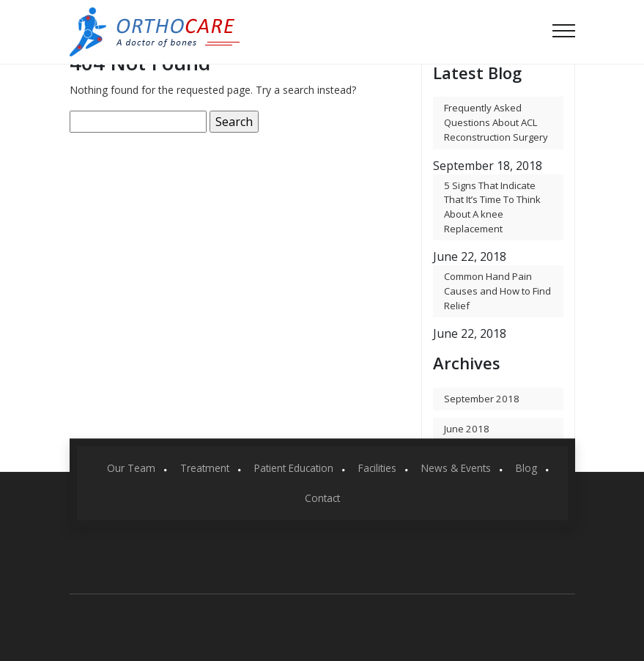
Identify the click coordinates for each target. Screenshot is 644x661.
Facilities (377, 468)
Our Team (131, 468)
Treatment (205, 468)
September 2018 (482, 399)
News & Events (456, 468)
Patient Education (294, 468)
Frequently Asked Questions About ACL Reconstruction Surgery (496, 122)
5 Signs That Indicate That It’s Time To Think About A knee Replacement (492, 207)
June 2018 (467, 429)
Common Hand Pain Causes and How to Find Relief (497, 291)
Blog (526, 468)
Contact (322, 497)
